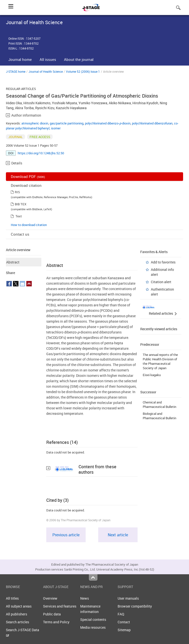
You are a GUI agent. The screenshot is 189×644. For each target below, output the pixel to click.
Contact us (20, 234)
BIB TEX (21, 204)
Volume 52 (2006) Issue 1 (83, 71)
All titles (12, 598)
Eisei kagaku (152, 375)
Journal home (20, 59)
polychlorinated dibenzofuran (152, 123)
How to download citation (29, 225)
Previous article (66, 535)
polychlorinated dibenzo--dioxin (108, 123)
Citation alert (161, 282)
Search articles (17, 622)
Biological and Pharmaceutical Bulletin (159, 416)
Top (93, 577)
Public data (52, 614)
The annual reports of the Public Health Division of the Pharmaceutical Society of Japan (160, 361)
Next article (118, 535)
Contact (124, 622)
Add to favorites (163, 262)
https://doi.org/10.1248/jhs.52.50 (41, 153)
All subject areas (19, 606)
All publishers (16, 614)
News (85, 598)
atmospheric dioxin (35, 123)
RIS (17, 192)
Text (19, 216)
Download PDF (28, 176)
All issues (48, 59)
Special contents (93, 619)
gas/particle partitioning (67, 123)
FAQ (121, 614)
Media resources (93, 627)
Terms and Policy (56, 622)
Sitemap (124, 630)
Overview (50, 598)
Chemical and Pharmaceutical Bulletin (159, 404)
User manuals (128, 598)
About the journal (79, 59)
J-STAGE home (16, 71)
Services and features (60, 606)
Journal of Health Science (46, 71)
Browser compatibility (135, 606)
